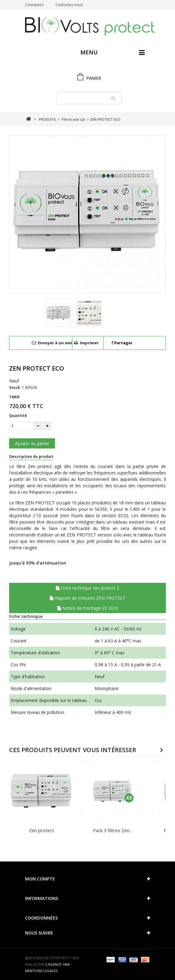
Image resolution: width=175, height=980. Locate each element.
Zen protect (42, 830)
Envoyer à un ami (55, 343)
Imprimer (89, 343)
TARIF (15, 397)
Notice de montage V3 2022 (88, 608)
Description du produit (31, 457)
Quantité (18, 416)
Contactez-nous (69, 5)
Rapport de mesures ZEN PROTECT (88, 598)
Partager (122, 343)
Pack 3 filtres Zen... (113, 830)
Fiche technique (26, 616)
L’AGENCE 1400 (58, 964)
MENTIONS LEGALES (41, 971)
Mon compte (40, 879)
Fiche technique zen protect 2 (88, 588)
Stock (15, 388)
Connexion (34, 5)
